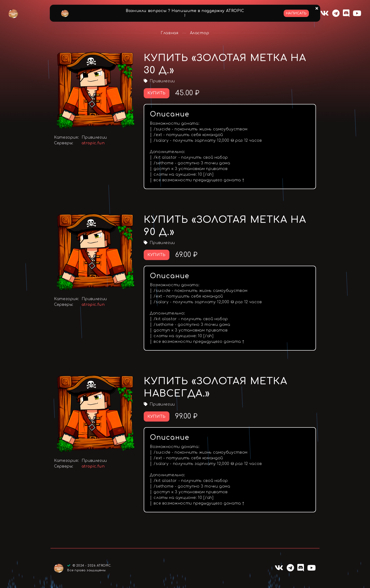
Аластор (200, 33)
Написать (296, 13)
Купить (157, 93)
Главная (169, 33)
